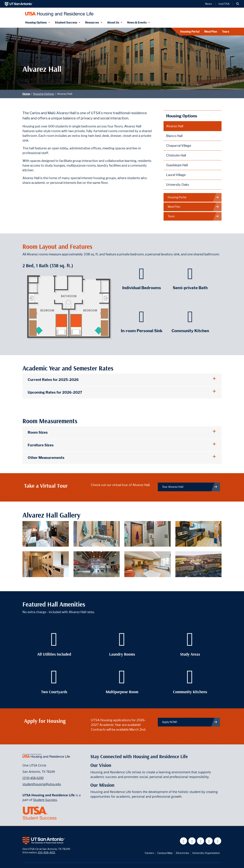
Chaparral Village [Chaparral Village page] (179, 146)
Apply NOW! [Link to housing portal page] (190, 722)
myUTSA (224, 4)
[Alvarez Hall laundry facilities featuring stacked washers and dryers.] (46, 564)
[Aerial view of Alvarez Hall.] (199, 564)
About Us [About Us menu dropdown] (113, 23)
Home (26, 94)
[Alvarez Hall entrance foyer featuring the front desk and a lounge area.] (97, 564)
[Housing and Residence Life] (58, 13)
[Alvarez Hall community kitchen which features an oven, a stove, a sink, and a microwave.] (199, 533)
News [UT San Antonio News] (208, 4)
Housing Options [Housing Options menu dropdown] (36, 23)
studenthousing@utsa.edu (42, 784)
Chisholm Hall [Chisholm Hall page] (176, 155)
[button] (238, 4)
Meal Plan (211, 32)
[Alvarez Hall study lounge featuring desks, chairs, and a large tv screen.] (148, 564)
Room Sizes (38, 432)
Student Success (45, 800)
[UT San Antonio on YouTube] (201, 841)
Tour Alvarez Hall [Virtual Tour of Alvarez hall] (190, 487)
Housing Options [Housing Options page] (182, 116)
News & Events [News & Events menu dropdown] (137, 23)
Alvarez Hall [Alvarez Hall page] (175, 126)
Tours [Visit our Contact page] (226, 32)
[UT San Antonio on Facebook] (183, 841)
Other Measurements (46, 458)
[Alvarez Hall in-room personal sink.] (97, 533)
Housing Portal (190, 32)
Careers (149, 853)
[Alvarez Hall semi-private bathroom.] (148, 533)
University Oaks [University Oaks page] (178, 185)
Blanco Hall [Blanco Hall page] (174, 136)
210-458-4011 (47, 852)
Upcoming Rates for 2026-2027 (55, 392)
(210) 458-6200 (33, 778)
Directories (182, 853)
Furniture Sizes (41, 445)
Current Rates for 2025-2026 (53, 380)
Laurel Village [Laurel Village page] (176, 175)
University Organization (206, 853)
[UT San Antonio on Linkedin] (209, 841)
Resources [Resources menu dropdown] (92, 23)
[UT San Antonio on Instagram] (218, 841)
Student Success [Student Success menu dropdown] (66, 23)
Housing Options (44, 94)
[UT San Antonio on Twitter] (192, 841)
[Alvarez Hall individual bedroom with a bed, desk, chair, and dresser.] (46, 533)
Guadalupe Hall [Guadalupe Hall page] (177, 165)
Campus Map (165, 853)
